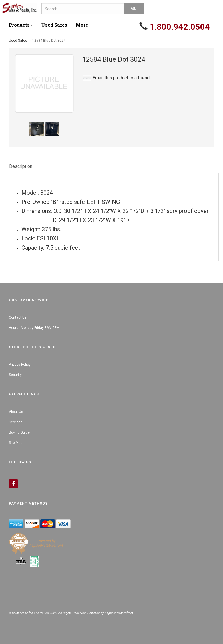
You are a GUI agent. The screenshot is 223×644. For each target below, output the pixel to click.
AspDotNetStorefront (119, 613)
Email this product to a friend (121, 78)
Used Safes (54, 25)
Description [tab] (21, 166)
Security (15, 375)
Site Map (16, 443)
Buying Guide (19, 432)
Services (16, 422)
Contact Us (18, 317)
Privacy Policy (20, 365)
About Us (16, 412)
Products (21, 25)
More (84, 25)
